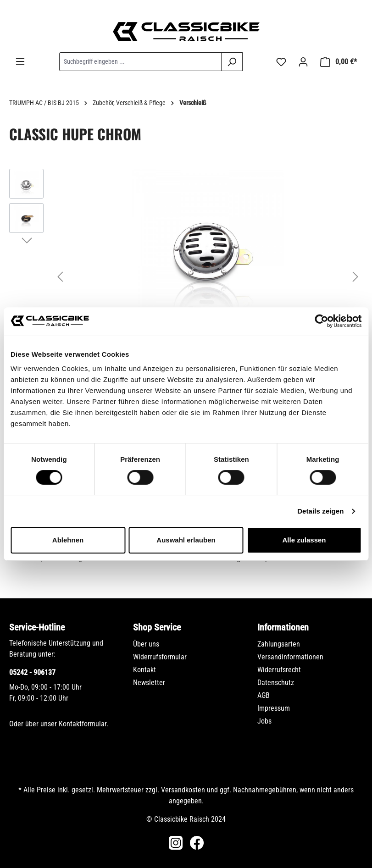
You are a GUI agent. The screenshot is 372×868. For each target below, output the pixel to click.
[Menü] (20, 61)
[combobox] (140, 62)
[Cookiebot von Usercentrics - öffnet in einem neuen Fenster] (321, 321)
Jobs (264, 721)
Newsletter (149, 683)
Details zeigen (320, 511)
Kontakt (144, 670)
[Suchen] (232, 62)
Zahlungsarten (279, 644)
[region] (186, 276)
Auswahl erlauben (186, 540)
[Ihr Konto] (303, 62)
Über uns (146, 644)
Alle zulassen (304, 540)
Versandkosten (183, 790)
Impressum (274, 708)
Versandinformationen (290, 657)
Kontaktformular (83, 724)
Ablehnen (68, 540)
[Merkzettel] (281, 62)
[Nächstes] (355, 277)
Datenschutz (276, 683)
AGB (264, 695)
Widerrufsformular (160, 657)
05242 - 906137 (32, 672)
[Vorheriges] (60, 277)
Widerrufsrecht (279, 670)
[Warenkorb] (339, 62)
